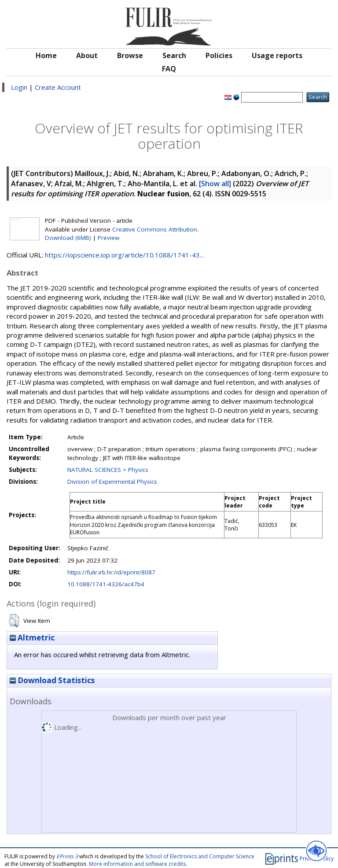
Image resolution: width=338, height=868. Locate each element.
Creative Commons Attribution (155, 229)
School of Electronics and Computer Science (200, 856)
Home (46, 55)
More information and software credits (137, 864)
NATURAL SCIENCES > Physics (108, 470)
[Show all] (215, 184)
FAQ (169, 69)
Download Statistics (52, 680)
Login (19, 87)
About (87, 55)
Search (174, 55)
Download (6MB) (68, 238)
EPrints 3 (67, 856)
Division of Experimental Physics (112, 482)
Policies (219, 55)
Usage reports (277, 55)
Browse (130, 55)
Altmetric (32, 638)
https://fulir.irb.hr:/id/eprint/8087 (111, 572)
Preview (108, 238)
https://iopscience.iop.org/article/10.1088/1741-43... (124, 255)
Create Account (58, 87)
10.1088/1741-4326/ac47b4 (106, 584)
